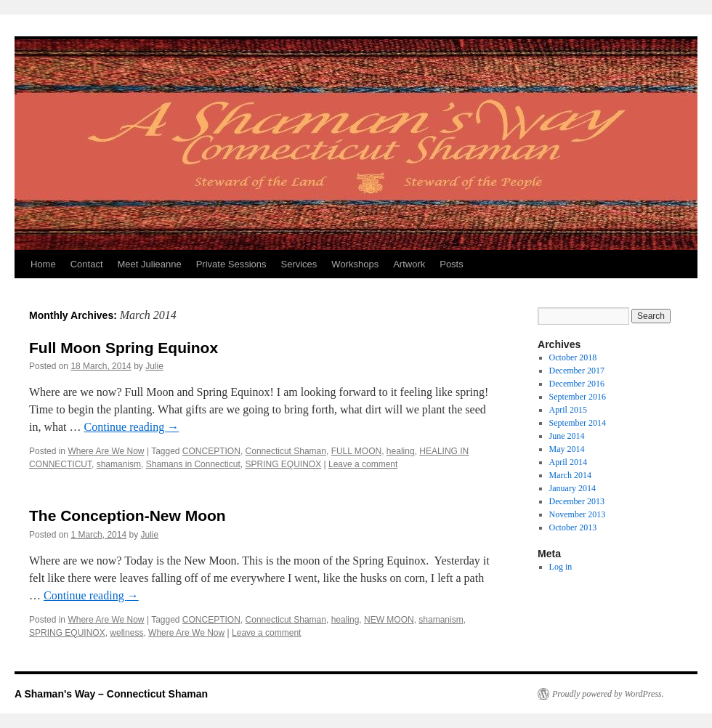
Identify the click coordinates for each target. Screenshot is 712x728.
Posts (452, 264)
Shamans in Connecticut (193, 464)
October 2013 (573, 527)
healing (401, 451)
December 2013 (577, 501)
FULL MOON (357, 451)
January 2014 (573, 488)
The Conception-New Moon (128, 515)
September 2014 (578, 423)
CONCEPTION (211, 451)
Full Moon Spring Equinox (124, 348)
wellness (126, 633)
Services (299, 264)
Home (43, 264)
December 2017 (577, 371)
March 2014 (570, 475)
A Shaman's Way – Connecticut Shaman (111, 694)
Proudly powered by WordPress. (608, 694)
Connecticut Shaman (286, 451)
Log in (561, 567)
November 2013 (578, 514)
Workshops (355, 264)
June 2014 (567, 436)
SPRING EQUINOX (283, 464)
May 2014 (567, 449)
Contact (87, 264)
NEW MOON (389, 620)
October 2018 (573, 357)
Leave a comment (363, 464)
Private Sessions (231, 264)
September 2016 (578, 397)
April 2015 (568, 410)
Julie (154, 366)
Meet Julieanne (150, 264)
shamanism (119, 464)
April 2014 (568, 462)
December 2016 (577, 384)
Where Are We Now (106, 451)
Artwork (409, 264)
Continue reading (132, 427)
